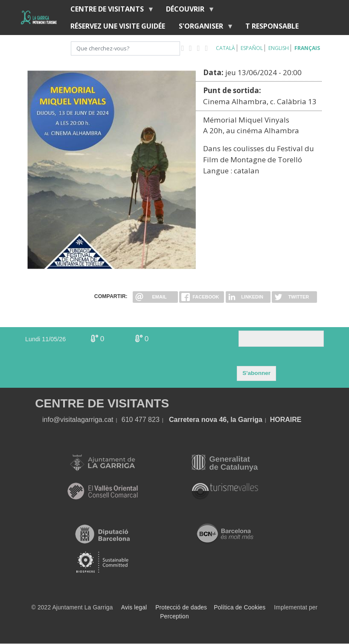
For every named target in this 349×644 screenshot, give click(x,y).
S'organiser (203, 28)
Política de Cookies (240, 607)
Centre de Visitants (109, 11)
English (279, 48)
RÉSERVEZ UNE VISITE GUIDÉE (118, 26)
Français (307, 48)
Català (225, 48)
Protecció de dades (181, 607)
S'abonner (256, 373)
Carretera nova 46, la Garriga (216, 420)
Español (252, 48)
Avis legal (134, 607)
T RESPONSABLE (272, 26)
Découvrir (187, 11)
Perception (174, 616)
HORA (280, 420)
